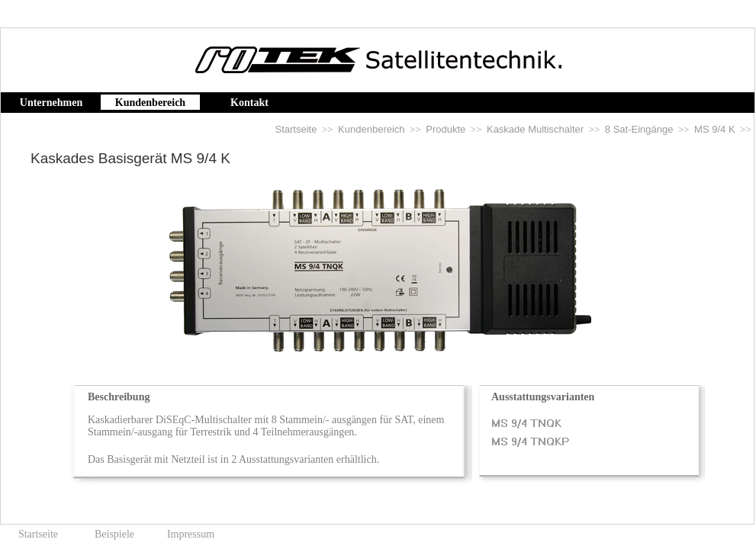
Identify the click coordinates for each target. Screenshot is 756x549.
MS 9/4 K (714, 129)
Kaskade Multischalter (535, 129)
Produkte (446, 129)
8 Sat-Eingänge (639, 129)
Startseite (296, 129)
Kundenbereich (371, 129)
